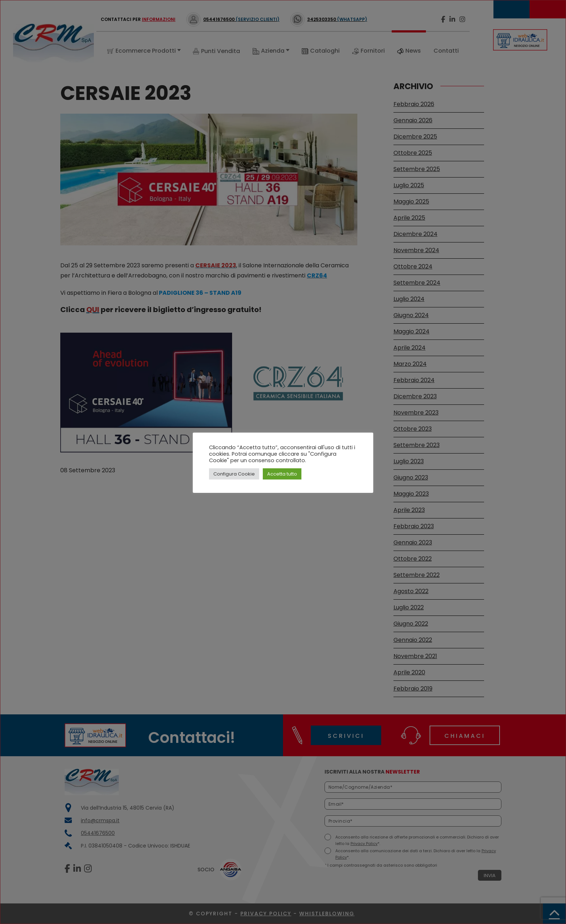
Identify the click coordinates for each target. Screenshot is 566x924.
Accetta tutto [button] (282, 474)
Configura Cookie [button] (234, 474)
